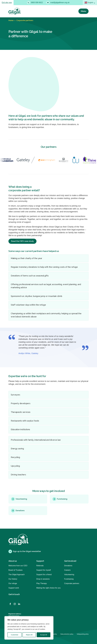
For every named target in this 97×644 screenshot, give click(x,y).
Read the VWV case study (22, 241)
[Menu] (83, 11)
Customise (15, 635)
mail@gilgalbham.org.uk (58, 3)
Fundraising (60, 499)
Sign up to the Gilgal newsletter (25, 551)
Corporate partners (25, 20)
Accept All (44, 635)
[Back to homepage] (15, 11)
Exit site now (7, 3)
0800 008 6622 (35, 3)
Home (11, 20)
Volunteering (19, 499)
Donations (18, 511)
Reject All (29, 635)
